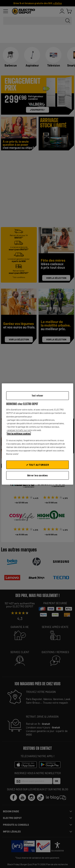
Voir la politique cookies (19, 433)
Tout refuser (37, 396)
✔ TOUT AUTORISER (38, 465)
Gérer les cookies (37, 475)
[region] (37, 434)
